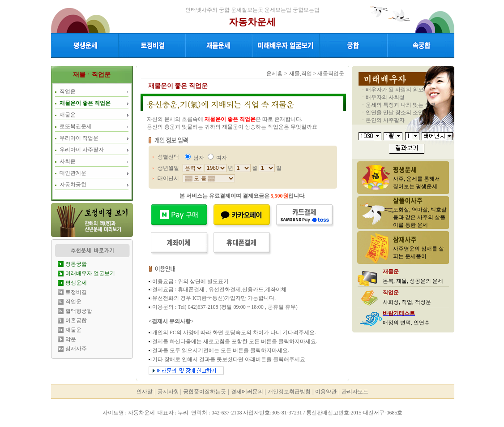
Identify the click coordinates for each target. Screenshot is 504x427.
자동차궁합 (73, 185)
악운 (71, 339)
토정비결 (76, 292)
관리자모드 (355, 392)
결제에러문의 (247, 392)
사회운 (68, 161)
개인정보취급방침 (289, 392)
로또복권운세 (76, 126)
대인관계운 (73, 173)
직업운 (68, 91)
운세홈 (274, 73)
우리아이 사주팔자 (82, 150)
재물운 (68, 115)
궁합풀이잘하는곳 (205, 392)
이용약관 (326, 392)
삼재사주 (76, 349)
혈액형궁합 (79, 311)
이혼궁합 (76, 320)
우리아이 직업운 (79, 138)
